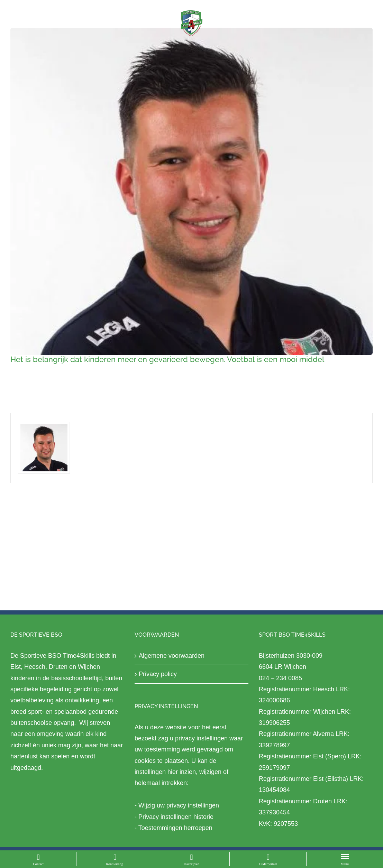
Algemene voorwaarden (172, 656)
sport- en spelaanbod (57, 712)
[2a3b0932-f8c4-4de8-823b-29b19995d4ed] (191, 191)
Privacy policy (158, 674)
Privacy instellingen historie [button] (176, 817)
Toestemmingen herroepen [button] (175, 828)
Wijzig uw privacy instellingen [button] (179, 805)
